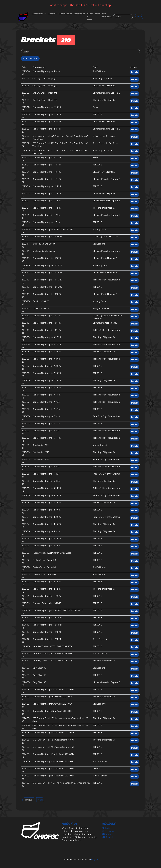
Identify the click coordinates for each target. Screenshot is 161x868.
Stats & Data (90, 17)
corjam (95, 859)
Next (40, 800)
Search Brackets (30, 59)
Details (134, 72)
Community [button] (38, 14)
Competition (65, 14)
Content (52, 14)
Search (139, 17)
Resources (79, 14)
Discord (107, 837)
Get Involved (107, 15)
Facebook (108, 831)
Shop (98, 14)
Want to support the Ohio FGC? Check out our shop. (81, 5)
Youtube (108, 834)
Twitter (107, 828)
